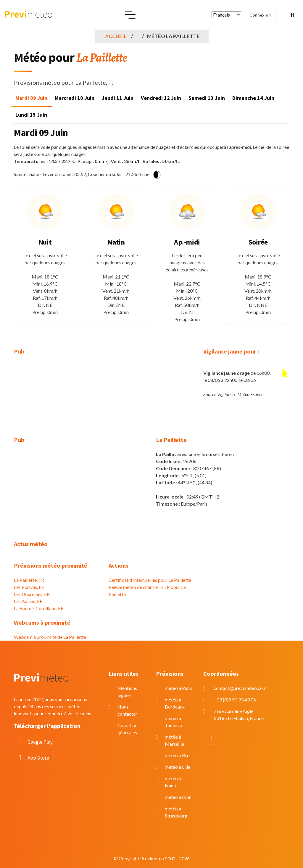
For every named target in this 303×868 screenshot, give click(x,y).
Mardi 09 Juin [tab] (31, 98)
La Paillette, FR (29, 580)
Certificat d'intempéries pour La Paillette (150, 580)
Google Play (40, 742)
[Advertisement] (57, 399)
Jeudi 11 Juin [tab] (118, 98)
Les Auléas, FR (28, 601)
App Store (38, 758)
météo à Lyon (178, 797)
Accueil (116, 36)
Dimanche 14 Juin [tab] (253, 98)
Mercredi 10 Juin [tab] (75, 98)
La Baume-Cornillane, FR (39, 608)
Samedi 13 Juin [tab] (207, 98)
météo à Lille (178, 767)
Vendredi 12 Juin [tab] (161, 98)
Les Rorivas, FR (29, 587)
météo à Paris (179, 688)
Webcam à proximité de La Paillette (50, 637)
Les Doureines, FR (32, 594)
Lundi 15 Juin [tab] (31, 115)
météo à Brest (179, 755)
